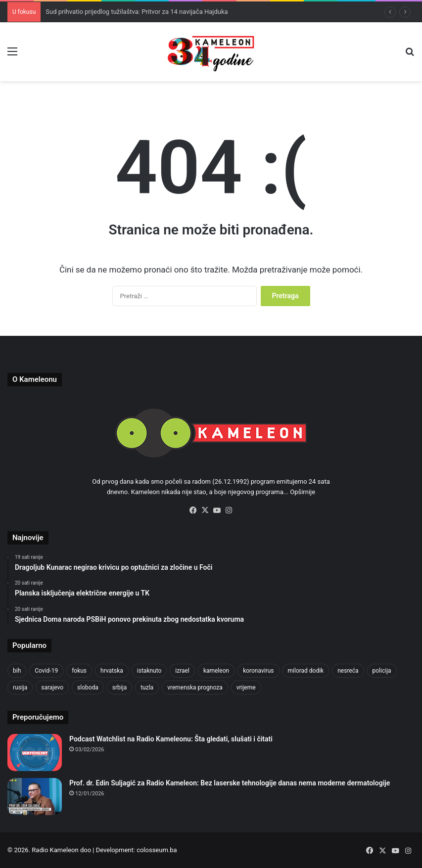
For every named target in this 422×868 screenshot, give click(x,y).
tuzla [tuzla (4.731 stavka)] (147, 687)
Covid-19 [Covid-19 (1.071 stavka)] (46, 671)
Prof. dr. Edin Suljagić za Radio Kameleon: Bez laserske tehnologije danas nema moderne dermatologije (230, 783)
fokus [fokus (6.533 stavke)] (79, 671)
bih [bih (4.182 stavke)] (17, 671)
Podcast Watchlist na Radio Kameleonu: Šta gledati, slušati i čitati (171, 739)
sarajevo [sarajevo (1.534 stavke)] (52, 687)
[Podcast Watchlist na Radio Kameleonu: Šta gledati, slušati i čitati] (35, 753)
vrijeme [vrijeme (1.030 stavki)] (246, 687)
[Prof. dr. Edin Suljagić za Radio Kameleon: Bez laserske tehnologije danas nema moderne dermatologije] (35, 797)
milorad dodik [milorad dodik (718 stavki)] (306, 671)
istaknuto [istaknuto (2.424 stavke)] (149, 671)
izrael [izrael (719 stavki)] (182, 671)
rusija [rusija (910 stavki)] (20, 687)
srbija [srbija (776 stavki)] (119, 687)
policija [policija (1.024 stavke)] (382, 671)
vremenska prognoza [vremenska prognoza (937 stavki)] (195, 687)
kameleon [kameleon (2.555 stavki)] (216, 671)
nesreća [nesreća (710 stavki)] (348, 671)
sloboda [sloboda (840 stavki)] (88, 687)
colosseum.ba (157, 850)
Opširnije (303, 492)
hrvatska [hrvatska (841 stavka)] (112, 671)
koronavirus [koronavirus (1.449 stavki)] (258, 671)
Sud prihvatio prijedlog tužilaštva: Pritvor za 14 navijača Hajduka (137, 12)
